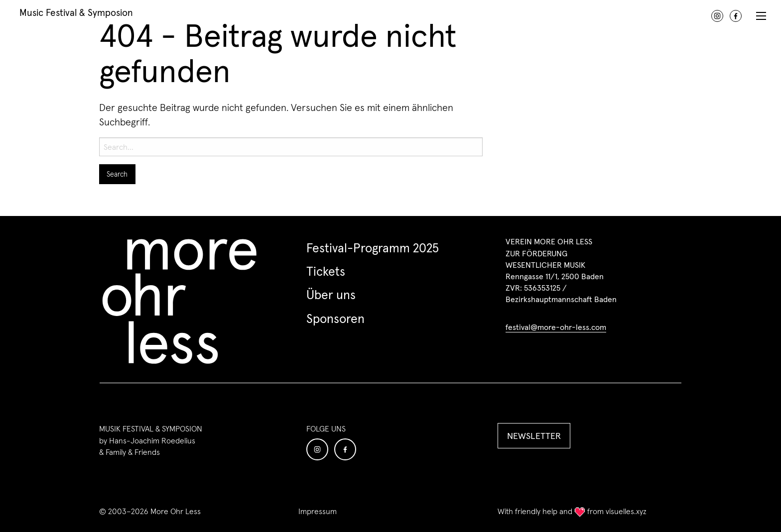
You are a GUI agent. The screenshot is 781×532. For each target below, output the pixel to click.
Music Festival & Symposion (76, 12)
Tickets (326, 271)
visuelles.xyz (626, 511)
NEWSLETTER (534, 436)
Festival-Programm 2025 (373, 248)
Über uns (331, 295)
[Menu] (761, 15)
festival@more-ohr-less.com (556, 327)
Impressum (318, 512)
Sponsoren (335, 319)
